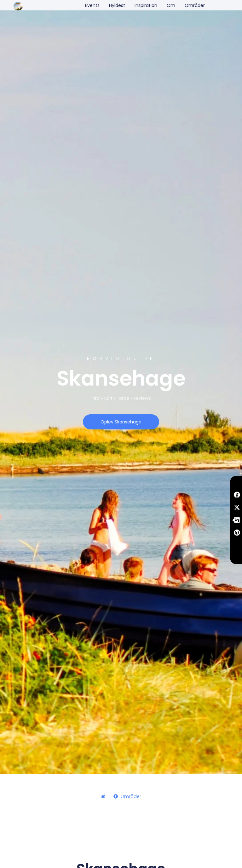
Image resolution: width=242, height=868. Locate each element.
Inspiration (146, 5)
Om (171, 5)
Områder (195, 5)
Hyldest (117, 5)
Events (92, 5)
